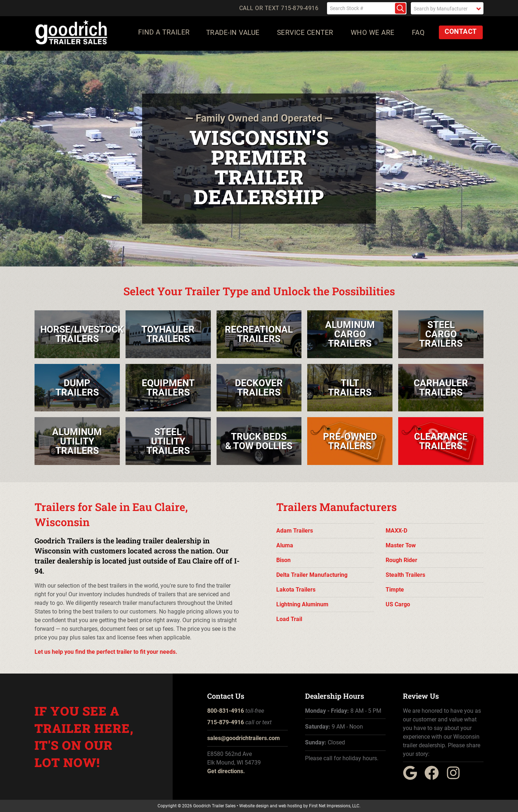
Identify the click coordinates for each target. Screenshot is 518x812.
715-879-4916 (226, 722)
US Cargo (398, 604)
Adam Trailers (295, 531)
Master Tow (401, 545)
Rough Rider (401, 560)
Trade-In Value (234, 34)
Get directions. (226, 771)
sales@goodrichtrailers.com (244, 738)
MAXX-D (396, 531)
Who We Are (374, 34)
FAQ (419, 34)
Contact (462, 33)
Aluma (285, 545)
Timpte (395, 590)
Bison (283, 560)
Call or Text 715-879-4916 (279, 8)
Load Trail (289, 619)
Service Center (306, 34)
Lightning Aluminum (302, 604)
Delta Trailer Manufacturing (312, 575)
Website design (254, 806)
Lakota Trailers (296, 590)
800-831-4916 (226, 711)
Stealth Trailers (405, 575)
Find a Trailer (164, 34)
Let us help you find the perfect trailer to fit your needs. (106, 652)
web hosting (290, 806)
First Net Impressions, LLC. (335, 806)
